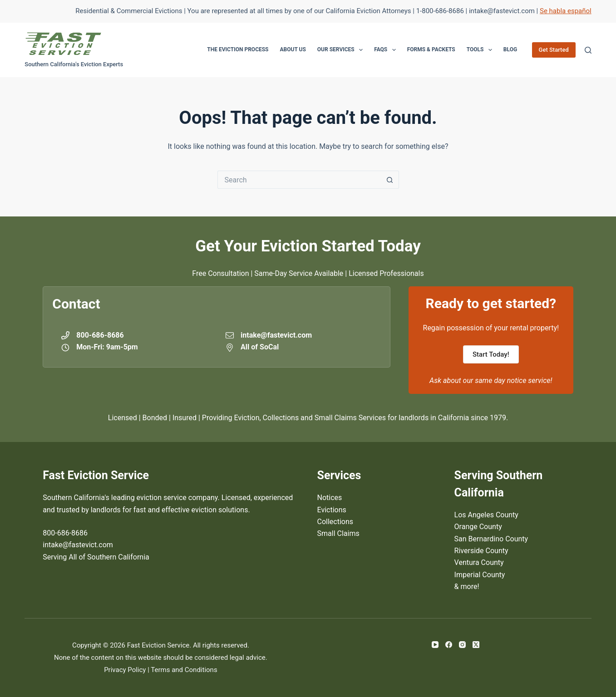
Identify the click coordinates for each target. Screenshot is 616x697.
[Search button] (390, 180)
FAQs (387, 50)
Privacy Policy (125, 670)
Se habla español (566, 11)
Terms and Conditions (184, 670)
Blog (510, 49)
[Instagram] (462, 645)
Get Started (554, 50)
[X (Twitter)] (476, 645)
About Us (293, 49)
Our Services (342, 50)
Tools (481, 50)
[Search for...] (299, 180)
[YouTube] (435, 645)
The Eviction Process (238, 49)
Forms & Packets (431, 49)
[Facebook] (449, 645)
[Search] (588, 50)
